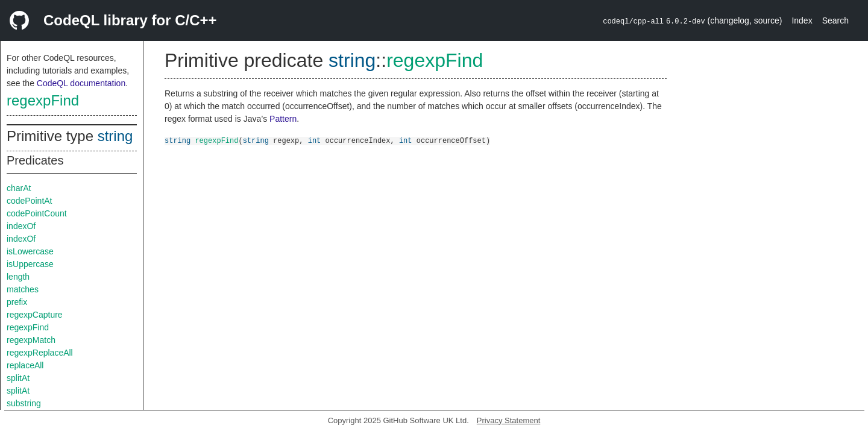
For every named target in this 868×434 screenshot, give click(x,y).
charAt (19, 188)
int (315, 140)
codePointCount (37, 213)
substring (24, 403)
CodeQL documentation (81, 83)
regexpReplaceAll (40, 353)
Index (802, 20)
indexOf (21, 226)
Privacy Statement (509, 420)
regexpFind (43, 100)
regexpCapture (35, 315)
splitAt (18, 378)
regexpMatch (31, 340)
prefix (17, 302)
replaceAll (25, 365)
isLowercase (30, 251)
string (115, 136)
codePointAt (30, 201)
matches (23, 289)
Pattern (283, 119)
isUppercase (30, 264)
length (18, 277)
